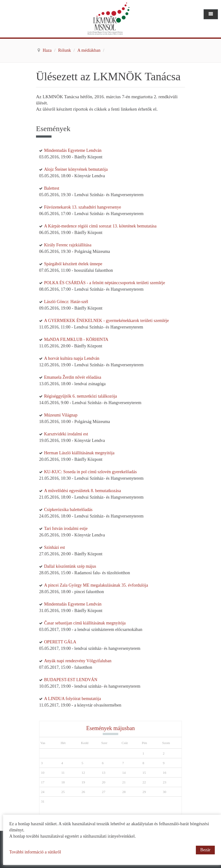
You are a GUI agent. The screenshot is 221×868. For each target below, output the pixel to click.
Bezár (205, 850)
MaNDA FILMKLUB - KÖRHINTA (76, 339)
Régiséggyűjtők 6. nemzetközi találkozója (81, 396)
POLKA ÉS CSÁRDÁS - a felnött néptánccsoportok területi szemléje (105, 283)
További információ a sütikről (35, 852)
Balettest (52, 188)
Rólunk (65, 50)
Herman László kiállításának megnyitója (79, 453)
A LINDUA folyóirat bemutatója (72, 699)
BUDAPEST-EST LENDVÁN (71, 680)
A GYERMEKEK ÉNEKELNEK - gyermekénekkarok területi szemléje (106, 321)
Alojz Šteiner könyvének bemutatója (76, 169)
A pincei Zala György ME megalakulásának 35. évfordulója (96, 585)
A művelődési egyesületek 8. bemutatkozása (83, 491)
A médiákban (89, 50)
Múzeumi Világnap (61, 415)
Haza (48, 50)
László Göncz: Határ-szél (66, 302)
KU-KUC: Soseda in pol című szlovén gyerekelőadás (90, 472)
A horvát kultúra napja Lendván (72, 358)
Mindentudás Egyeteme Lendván (73, 150)
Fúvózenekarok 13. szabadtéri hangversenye (83, 207)
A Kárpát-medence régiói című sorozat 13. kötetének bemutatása (100, 226)
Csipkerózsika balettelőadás (68, 510)
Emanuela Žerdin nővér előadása (73, 377)
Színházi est (54, 547)
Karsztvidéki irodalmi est (66, 434)
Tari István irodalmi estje (66, 529)
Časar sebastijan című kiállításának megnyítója (85, 623)
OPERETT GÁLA (60, 642)
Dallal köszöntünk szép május (70, 566)
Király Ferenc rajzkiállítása (68, 245)
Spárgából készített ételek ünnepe (73, 264)
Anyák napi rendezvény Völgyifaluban (78, 661)
